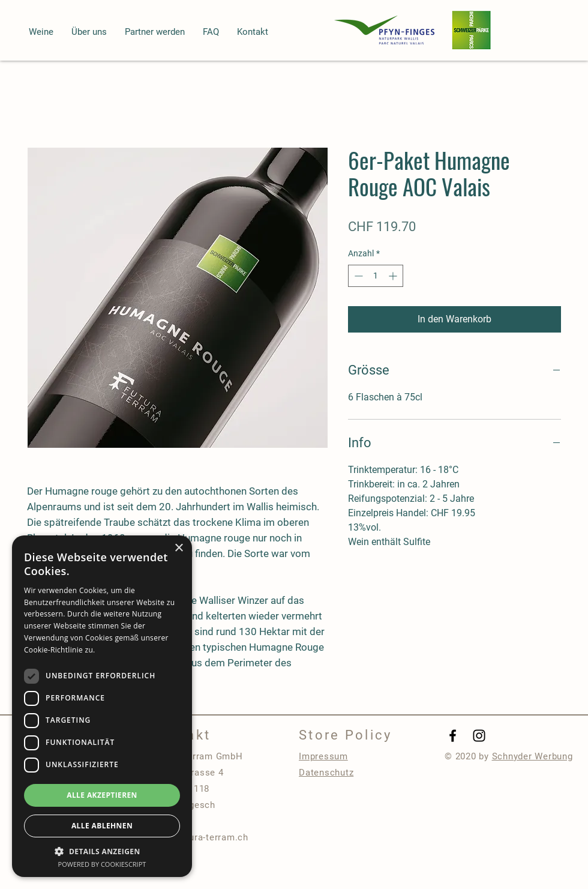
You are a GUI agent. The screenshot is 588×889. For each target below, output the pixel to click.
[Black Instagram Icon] (479, 736)
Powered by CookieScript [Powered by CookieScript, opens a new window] (102, 864)
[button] (41, 32)
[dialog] (102, 706)
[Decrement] (357, 276)
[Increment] (394, 276)
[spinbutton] (376, 276)
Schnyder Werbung (532, 756)
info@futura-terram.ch (200, 837)
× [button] (178, 548)
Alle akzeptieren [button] (102, 795)
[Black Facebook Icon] (453, 736)
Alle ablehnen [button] (102, 826)
